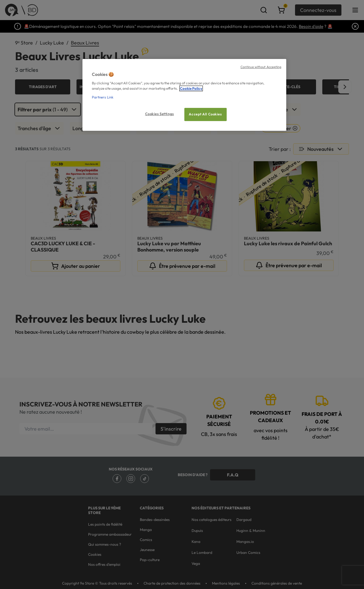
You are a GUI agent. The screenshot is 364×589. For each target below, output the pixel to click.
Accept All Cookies (205, 114)
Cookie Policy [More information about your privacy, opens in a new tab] (191, 88)
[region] (184, 95)
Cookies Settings (160, 114)
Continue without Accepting (261, 67)
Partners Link (103, 97)
